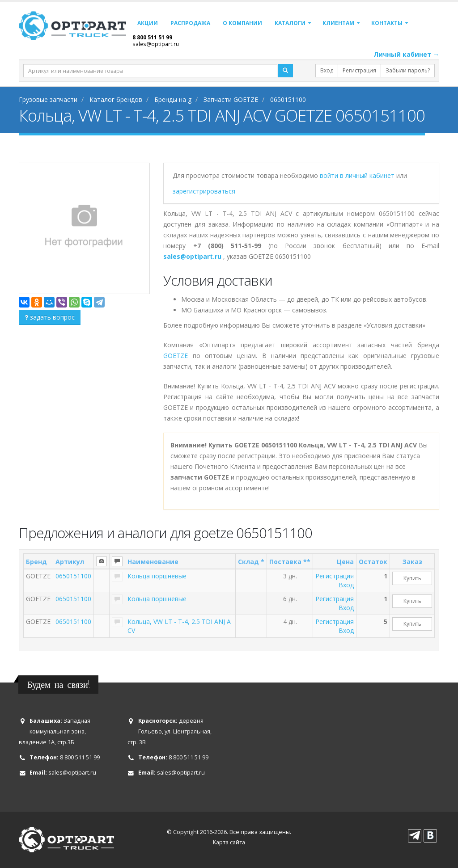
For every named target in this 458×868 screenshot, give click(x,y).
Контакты (387, 23)
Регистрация (359, 70)
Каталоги (290, 23)
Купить (412, 578)
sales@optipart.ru (156, 44)
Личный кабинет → (406, 54)
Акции (148, 23)
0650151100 (73, 576)
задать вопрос (50, 317)
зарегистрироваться (204, 191)
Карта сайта (229, 842)
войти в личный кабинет (358, 175)
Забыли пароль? (408, 70)
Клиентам (338, 23)
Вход (327, 70)
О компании (242, 23)
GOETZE (176, 356)
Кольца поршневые (157, 576)
